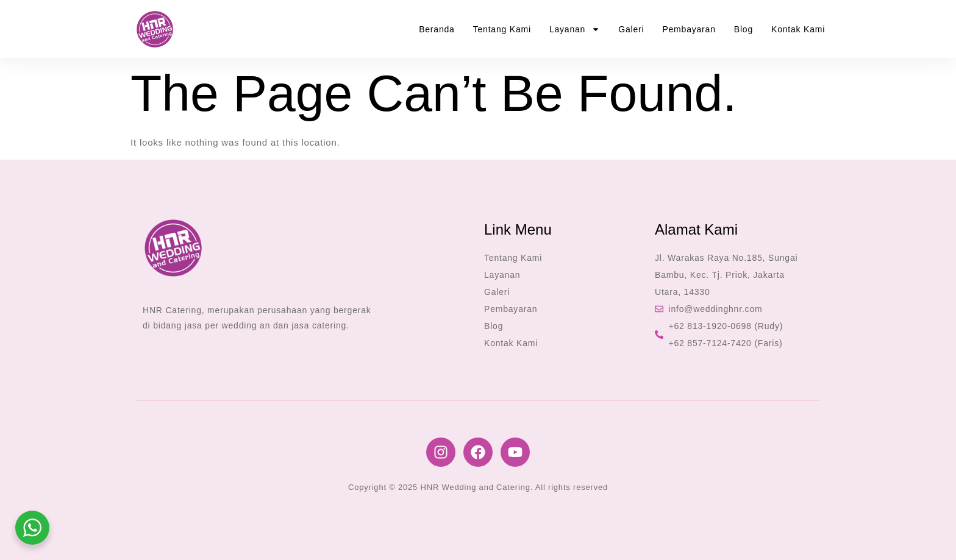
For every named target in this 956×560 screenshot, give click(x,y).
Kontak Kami (798, 29)
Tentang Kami (502, 29)
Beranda (437, 29)
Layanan (575, 29)
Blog (744, 29)
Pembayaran (689, 29)
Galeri (631, 29)
